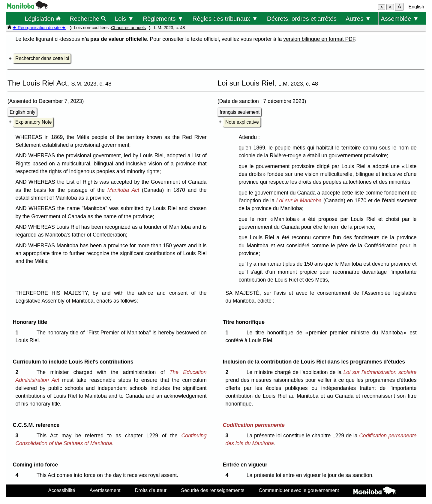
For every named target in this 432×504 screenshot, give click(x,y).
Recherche (88, 18)
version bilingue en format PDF (319, 39)
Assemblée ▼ (400, 18)
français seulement (240, 112)
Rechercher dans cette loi (42, 58)
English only (22, 112)
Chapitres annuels (128, 28)
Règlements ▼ (163, 18)
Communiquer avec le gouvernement (299, 490)
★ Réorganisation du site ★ (39, 28)
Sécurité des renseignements (213, 490)
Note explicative (242, 122)
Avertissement (105, 490)
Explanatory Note (33, 122)
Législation (43, 18)
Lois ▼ (124, 18)
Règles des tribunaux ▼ (225, 18)
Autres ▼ (358, 18)
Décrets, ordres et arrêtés (302, 18)
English (416, 7)
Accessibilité (62, 490)
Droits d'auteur (151, 490)
